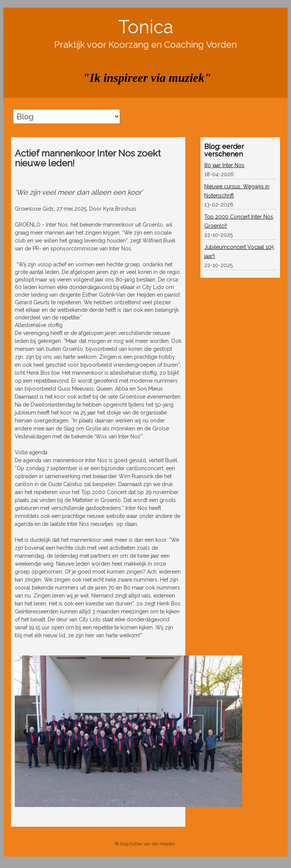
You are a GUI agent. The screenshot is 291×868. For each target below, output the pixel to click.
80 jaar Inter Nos (224, 165)
